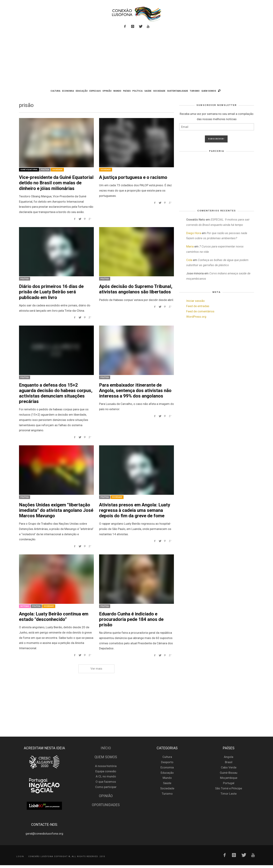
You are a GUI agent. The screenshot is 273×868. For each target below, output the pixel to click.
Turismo (167, 794)
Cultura (167, 757)
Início (106, 748)
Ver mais (96, 669)
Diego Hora (194, 233)
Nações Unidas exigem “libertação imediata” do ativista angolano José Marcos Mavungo (56, 510)
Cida (189, 260)
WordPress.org (196, 317)
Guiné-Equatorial (29, 170)
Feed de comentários (200, 311)
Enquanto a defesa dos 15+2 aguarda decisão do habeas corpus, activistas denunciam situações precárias (56, 393)
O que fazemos (106, 782)
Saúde (167, 783)
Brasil (229, 762)
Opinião (106, 796)
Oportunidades (106, 805)
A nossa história (106, 766)
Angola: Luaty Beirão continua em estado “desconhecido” (54, 617)
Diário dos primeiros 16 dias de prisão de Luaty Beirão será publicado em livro (51, 292)
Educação (167, 773)
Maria (190, 246)
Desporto (167, 762)
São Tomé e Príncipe (229, 788)
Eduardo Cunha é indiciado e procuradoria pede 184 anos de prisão (131, 619)
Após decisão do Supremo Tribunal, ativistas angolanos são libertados (136, 289)
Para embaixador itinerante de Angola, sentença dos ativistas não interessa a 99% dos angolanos (135, 390)
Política (45, 170)
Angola (229, 757)
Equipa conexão (106, 771)
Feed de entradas (198, 306)
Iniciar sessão (195, 301)
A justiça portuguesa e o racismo (133, 177)
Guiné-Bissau (229, 773)
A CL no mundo (106, 776)
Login (20, 856)
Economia (167, 767)
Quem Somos (106, 757)
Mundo (167, 778)
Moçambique (229, 778)
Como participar (106, 787)
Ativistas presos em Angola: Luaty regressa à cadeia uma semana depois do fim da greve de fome (135, 510)
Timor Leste (229, 794)
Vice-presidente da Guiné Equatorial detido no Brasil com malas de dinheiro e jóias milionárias (56, 183)
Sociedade (57, 170)
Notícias (25, 606)
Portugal (229, 783)
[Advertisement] (136, 59)
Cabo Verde (229, 767)
